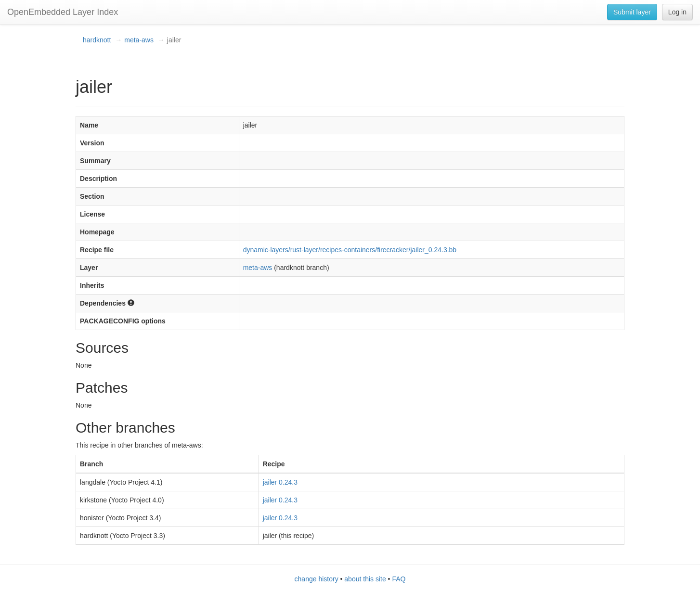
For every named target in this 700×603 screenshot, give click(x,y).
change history (317, 579)
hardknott (97, 40)
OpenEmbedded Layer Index (63, 12)
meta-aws (139, 40)
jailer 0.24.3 (280, 482)
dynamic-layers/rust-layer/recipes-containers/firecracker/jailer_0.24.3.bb (350, 250)
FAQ (399, 579)
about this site (365, 579)
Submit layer (632, 12)
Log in (677, 12)
